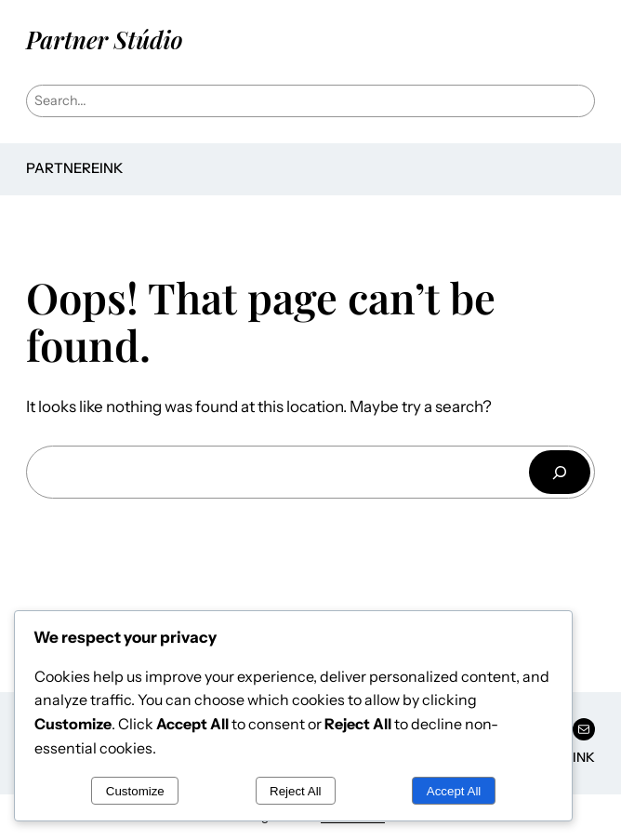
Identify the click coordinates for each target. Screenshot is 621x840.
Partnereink (74, 168)
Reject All (296, 791)
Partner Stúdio (105, 39)
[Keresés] (560, 472)
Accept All (454, 791)
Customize (135, 791)
